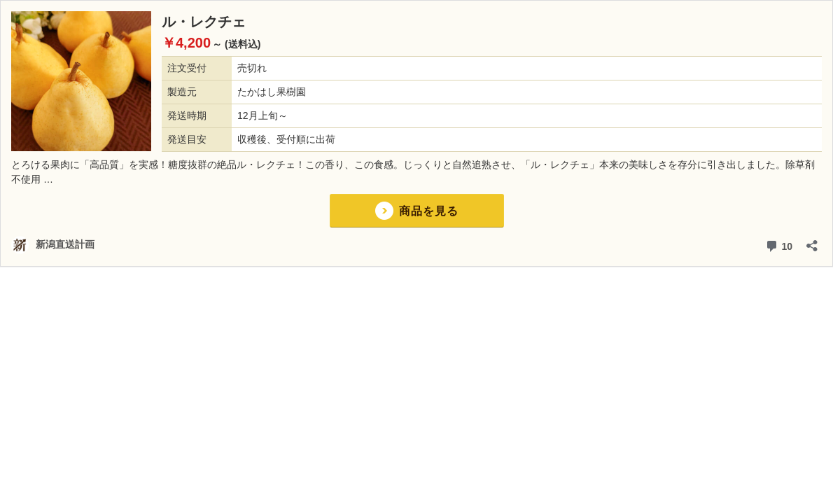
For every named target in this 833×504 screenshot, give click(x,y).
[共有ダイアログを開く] (812, 241)
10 (779, 245)
